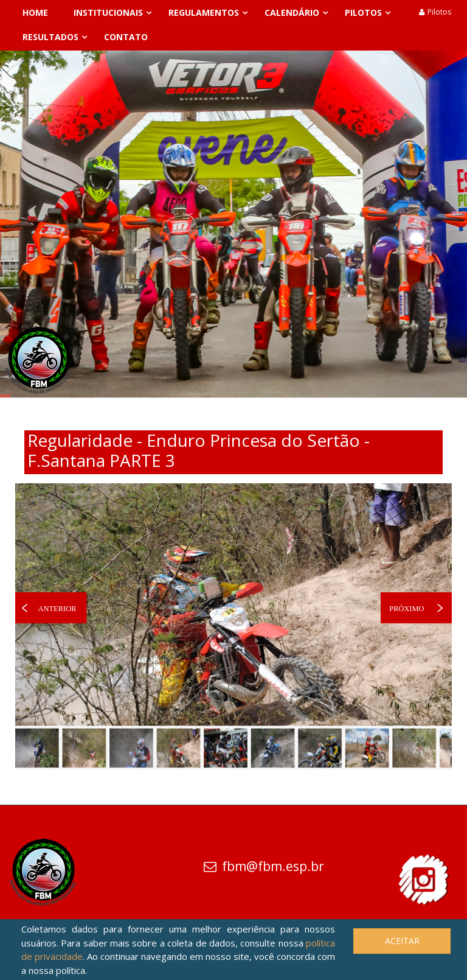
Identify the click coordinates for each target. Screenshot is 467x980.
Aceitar (402, 941)
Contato (126, 37)
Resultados (50, 37)
